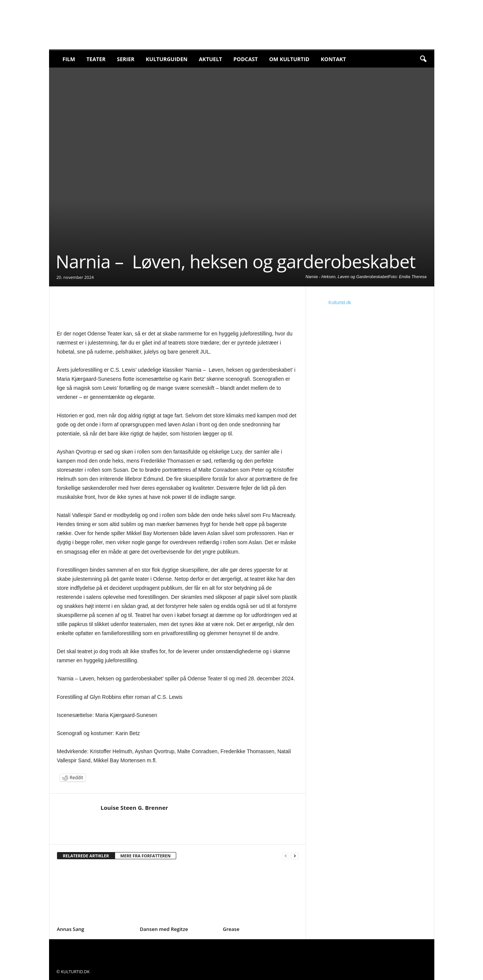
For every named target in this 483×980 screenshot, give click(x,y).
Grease (231, 929)
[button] (423, 59)
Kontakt (333, 59)
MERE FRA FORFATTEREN (146, 856)
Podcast (245, 59)
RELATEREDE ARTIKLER (86, 856)
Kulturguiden (167, 59)
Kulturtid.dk (340, 303)
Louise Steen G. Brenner (135, 808)
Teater (96, 59)
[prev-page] (286, 856)
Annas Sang (71, 929)
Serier (126, 59)
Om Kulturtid (289, 59)
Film (69, 59)
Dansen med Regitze (164, 929)
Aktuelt (211, 59)
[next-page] (295, 856)
